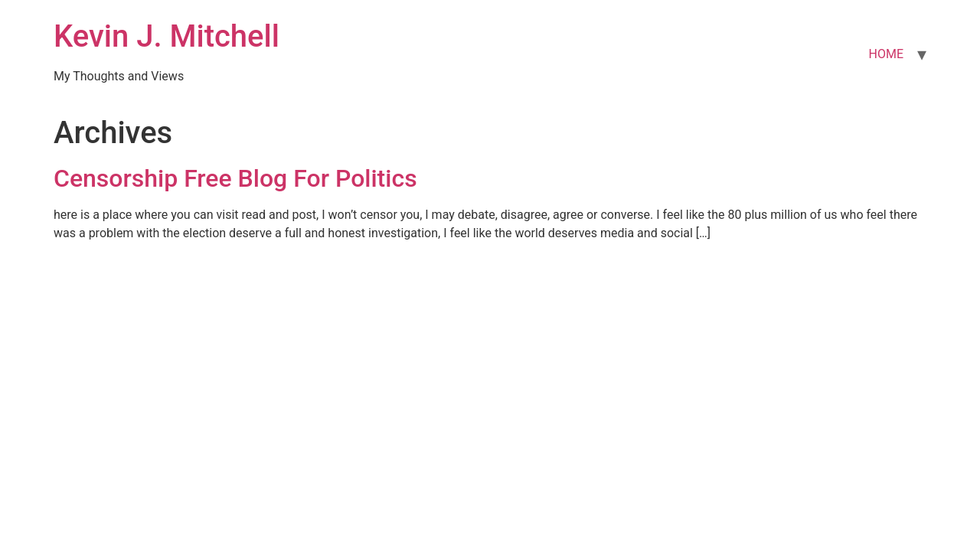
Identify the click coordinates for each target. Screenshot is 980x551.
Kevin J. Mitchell (167, 36)
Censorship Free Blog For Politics (235, 178)
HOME (886, 54)
